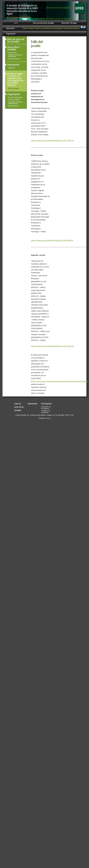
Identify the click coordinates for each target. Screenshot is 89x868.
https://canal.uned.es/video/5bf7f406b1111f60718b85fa (52, 240)
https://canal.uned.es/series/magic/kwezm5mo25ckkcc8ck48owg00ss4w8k (60, 381)
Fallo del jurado (13, 88)
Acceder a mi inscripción (46, 412)
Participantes (46, 404)
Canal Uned (12, 53)
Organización (11, 34)
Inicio (16, 23)
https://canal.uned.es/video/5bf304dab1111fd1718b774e (52, 140)
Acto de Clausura (14, 59)
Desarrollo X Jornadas (69, 23)
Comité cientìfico (14, 100)
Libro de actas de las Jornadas (43, 23)
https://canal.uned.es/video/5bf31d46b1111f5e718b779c (52, 346)
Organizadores (13, 106)
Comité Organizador (15, 97)
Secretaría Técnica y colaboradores (15, 103)
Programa (12, 68)
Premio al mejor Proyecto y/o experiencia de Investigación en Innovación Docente (51, 28)
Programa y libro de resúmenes (15, 56)
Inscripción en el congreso (46, 408)
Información (11, 28)
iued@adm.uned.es (45, 418)
